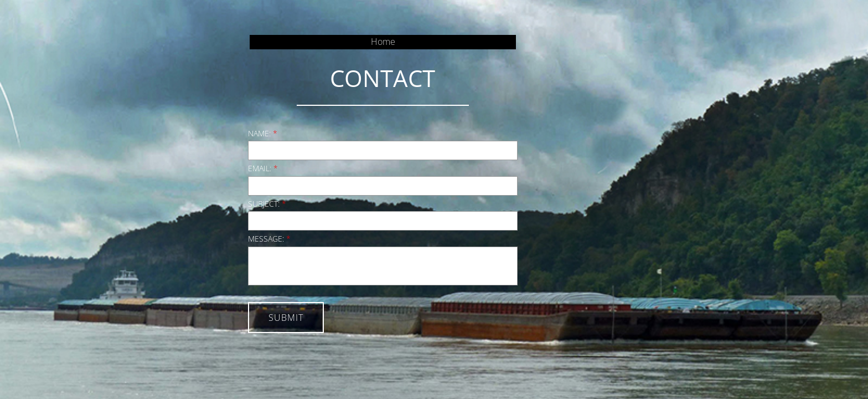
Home (383, 42)
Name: (263, 133)
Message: (269, 239)
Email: (263, 168)
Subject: (267, 204)
